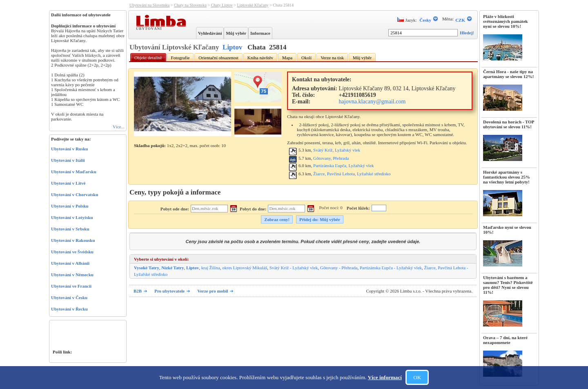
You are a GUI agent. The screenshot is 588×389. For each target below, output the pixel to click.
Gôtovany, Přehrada (331, 158)
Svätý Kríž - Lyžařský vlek (294, 268)
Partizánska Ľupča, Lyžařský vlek (343, 165)
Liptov (232, 47)
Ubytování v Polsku (70, 206)
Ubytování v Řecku (69, 309)
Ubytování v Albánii (70, 263)
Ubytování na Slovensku (149, 5)
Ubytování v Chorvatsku (75, 194)
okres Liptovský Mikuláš (245, 268)
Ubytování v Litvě (68, 183)
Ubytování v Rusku (69, 149)
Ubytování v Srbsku (70, 229)
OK (417, 377)
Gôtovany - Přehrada (339, 268)
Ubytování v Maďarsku (74, 172)
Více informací (385, 377)
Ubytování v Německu (72, 275)
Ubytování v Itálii (68, 160)
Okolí (306, 58)
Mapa (287, 58)
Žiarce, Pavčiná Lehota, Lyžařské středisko (352, 174)
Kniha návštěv (260, 58)
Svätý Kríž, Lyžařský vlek (337, 150)
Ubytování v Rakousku (73, 240)
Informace (260, 33)
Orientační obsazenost (218, 58)
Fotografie (180, 58)
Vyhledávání (210, 33)
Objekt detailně (148, 58)
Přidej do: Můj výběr (320, 219)
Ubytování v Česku (69, 297)
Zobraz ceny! (277, 219)
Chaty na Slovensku (190, 5)
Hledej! (467, 33)
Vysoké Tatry (147, 268)
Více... (119, 127)
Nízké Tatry (173, 268)
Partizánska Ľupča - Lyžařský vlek (391, 268)
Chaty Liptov (222, 5)
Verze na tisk (332, 58)
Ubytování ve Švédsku (72, 252)
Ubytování (150, 28)
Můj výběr (236, 33)
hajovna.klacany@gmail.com (372, 102)
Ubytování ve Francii (71, 286)
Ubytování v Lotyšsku (72, 217)
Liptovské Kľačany (253, 5)
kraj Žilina (211, 268)
